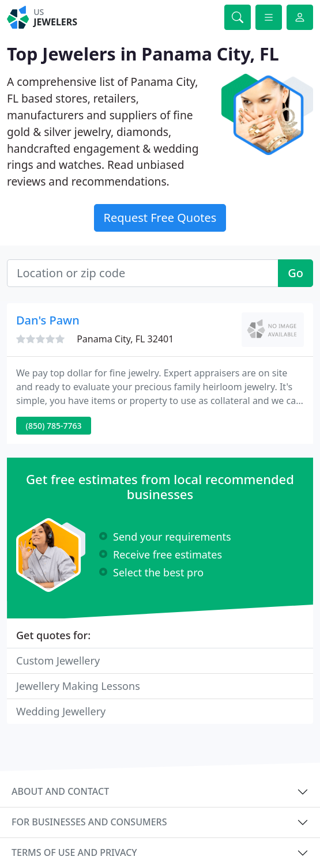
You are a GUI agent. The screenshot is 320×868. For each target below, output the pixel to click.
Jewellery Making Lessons (78, 686)
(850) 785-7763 (54, 426)
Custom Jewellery (58, 661)
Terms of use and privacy (74, 852)
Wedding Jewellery (61, 711)
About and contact (60, 791)
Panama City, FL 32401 (125, 339)
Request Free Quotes (160, 218)
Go (295, 273)
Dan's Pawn (48, 320)
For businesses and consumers (89, 822)
